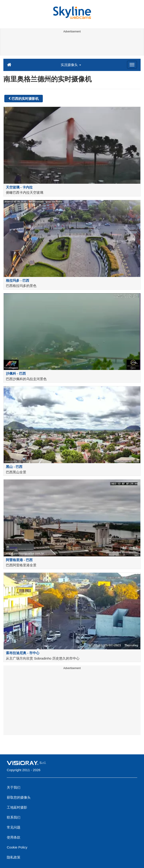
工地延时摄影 (17, 807)
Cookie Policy (17, 847)
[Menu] (132, 65)
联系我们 (14, 817)
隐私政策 (14, 857)
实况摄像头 (71, 65)
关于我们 (14, 787)
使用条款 (14, 837)
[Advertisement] (71, 45)
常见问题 (14, 827)
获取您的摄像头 (19, 797)
